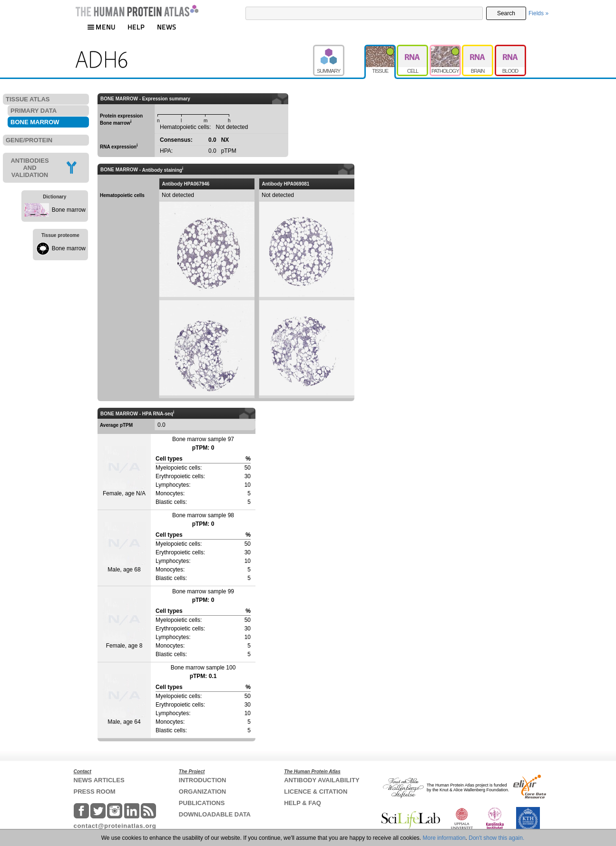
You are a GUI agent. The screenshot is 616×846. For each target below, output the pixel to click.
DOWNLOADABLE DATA (215, 814)
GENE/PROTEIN (29, 140)
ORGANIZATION (202, 792)
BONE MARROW (35, 122)
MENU (101, 27)
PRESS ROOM (95, 792)
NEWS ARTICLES (99, 780)
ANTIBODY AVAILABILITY (322, 780)
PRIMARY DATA (34, 111)
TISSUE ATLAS (28, 99)
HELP (136, 27)
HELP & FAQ (303, 803)
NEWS (167, 27)
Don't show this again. (496, 838)
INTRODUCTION (203, 780)
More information (444, 838)
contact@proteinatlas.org (115, 826)
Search (506, 13)
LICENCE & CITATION (316, 792)
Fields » (538, 13)
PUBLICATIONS (202, 803)
